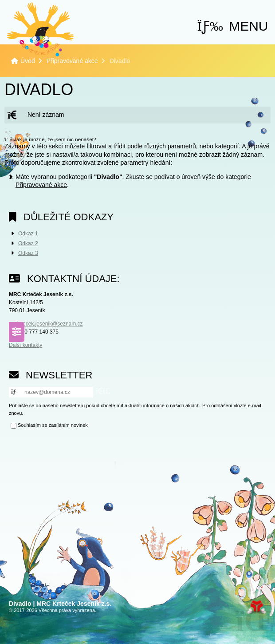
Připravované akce (72, 61)
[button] (233, 26)
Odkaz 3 (28, 253)
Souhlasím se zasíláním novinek (53, 425)
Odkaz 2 (28, 243)
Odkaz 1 (28, 234)
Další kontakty (26, 345)
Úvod (40, 29)
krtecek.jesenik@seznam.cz (50, 324)
